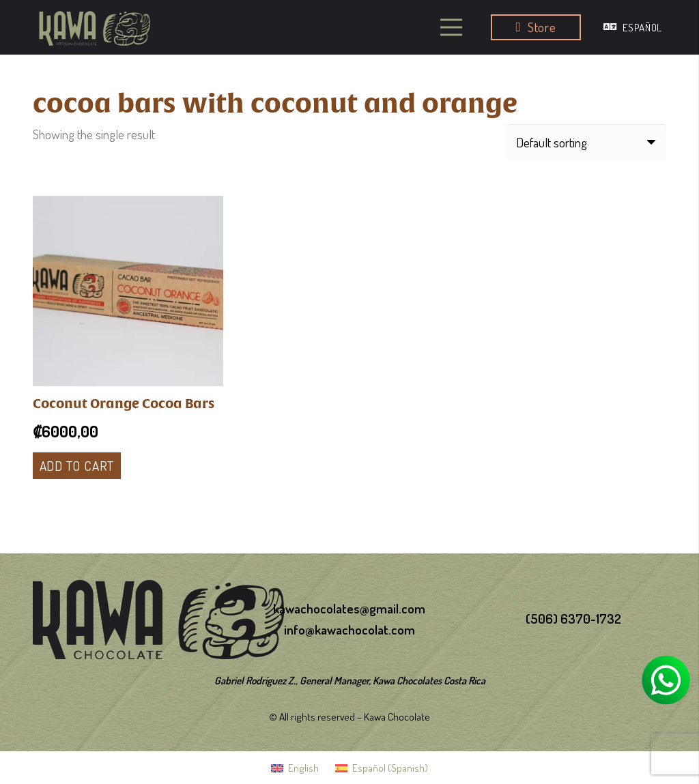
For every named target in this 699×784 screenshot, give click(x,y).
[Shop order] (586, 143)
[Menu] (452, 27)
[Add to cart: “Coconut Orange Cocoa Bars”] (77, 465)
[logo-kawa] (94, 27)
